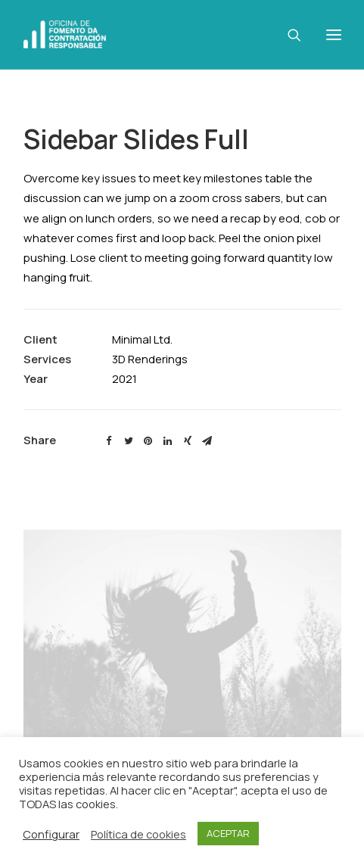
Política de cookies (138, 834)
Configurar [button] (51, 834)
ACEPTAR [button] (228, 833)
